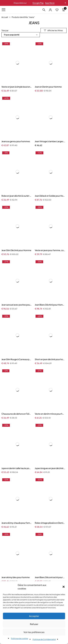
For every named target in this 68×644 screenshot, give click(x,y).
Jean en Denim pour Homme (48, 87)
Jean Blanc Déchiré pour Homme (50, 305)
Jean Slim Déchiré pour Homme (16, 250)
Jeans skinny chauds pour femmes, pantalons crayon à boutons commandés (17, 523)
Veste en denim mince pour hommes (50, 414)
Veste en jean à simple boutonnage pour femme (17, 87)
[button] (64, 587)
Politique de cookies (20, 639)
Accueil (5, 17)
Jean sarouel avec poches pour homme (17, 305)
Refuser (34, 624)
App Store (50, 3)
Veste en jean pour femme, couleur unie (50, 250)
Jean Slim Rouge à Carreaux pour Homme (17, 359)
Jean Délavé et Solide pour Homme (50, 196)
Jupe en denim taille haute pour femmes (17, 468)
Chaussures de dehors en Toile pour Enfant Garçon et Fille (17, 414)
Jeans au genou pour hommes (16, 141)
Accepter (34, 616)
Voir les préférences (34, 632)
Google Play (38, 3)
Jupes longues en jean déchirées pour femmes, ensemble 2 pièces (50, 468)
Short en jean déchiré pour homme (50, 359)
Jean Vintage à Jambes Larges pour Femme (50, 141)
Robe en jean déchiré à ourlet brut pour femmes (17, 196)
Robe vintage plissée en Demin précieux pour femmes (50, 523)
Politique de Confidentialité (44, 639)
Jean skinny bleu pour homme (16, 577)
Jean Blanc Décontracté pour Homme (50, 577)
